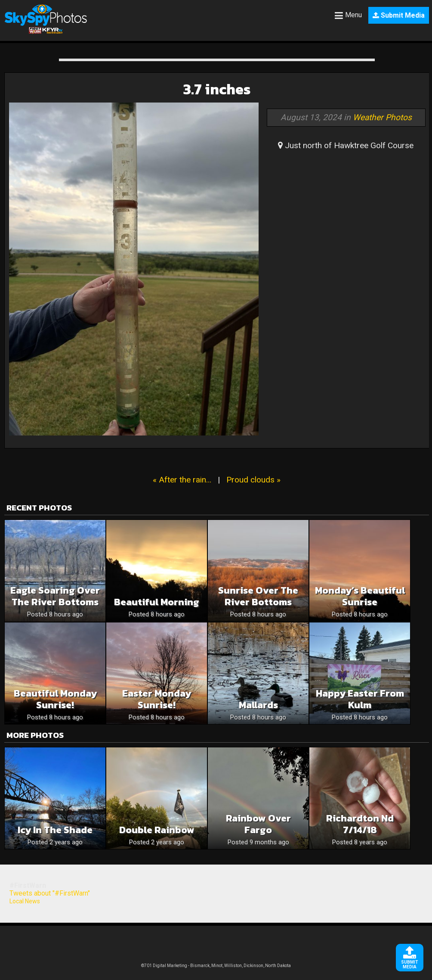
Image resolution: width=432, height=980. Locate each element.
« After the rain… (182, 480)
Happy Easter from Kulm (360, 699)
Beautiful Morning (157, 602)
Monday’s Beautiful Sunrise (360, 596)
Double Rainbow (157, 830)
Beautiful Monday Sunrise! (55, 699)
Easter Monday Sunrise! (157, 699)
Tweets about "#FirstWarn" (50, 893)
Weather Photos (382, 117)
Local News (25, 901)
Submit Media (399, 15)
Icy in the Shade (55, 830)
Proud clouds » (253, 480)
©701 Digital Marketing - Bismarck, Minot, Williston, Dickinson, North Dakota (216, 966)
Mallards (258, 705)
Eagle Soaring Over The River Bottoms (55, 596)
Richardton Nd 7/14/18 (360, 824)
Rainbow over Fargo (258, 824)
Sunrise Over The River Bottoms (258, 596)
